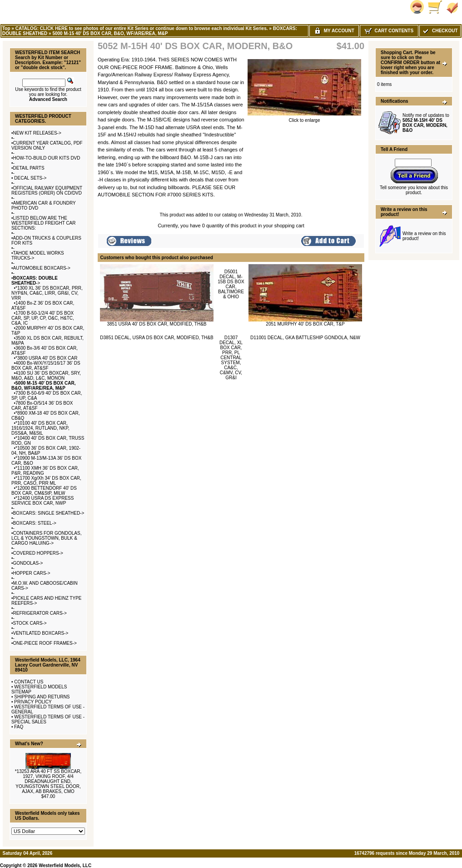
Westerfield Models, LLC (65, 865)
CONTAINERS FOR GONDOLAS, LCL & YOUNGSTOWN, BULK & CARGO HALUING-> (46, 538)
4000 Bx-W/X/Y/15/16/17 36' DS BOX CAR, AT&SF (46, 366)
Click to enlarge (304, 118)
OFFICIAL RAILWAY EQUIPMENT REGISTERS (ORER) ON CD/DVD (47, 191)
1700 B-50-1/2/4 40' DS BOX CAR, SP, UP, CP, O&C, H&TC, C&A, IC (43, 318)
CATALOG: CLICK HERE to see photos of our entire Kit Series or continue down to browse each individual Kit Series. (142, 28)
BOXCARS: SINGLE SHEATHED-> (49, 513)
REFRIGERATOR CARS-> (40, 613)
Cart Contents (389, 31)
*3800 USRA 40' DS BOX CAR (46, 358)
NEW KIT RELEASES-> (37, 133)
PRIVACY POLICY (33, 702)
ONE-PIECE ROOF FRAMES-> (45, 643)
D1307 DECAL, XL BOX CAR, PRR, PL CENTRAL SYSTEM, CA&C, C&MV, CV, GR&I (231, 358)
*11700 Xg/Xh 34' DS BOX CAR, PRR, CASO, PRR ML (46, 481)
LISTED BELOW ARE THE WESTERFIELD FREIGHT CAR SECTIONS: (44, 223)
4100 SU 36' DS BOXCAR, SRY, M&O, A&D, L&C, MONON (46, 376)
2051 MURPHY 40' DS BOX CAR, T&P (305, 324)
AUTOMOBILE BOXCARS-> (42, 268)
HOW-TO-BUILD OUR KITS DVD (47, 158)
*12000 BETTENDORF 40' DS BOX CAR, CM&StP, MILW (44, 491)
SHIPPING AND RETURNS (42, 697)
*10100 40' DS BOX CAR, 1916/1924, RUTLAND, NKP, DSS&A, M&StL (40, 428)
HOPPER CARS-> (32, 573)
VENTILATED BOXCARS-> (41, 633)
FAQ (19, 727)
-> (35, 281)
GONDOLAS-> (28, 563)
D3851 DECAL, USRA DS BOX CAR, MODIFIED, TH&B (156, 338)
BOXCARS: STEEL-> (35, 523)
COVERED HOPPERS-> (38, 553)
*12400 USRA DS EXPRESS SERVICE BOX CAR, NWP (42, 501)
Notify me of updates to (426, 123)
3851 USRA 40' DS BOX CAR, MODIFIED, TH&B (156, 324)
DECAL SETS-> (30, 178)
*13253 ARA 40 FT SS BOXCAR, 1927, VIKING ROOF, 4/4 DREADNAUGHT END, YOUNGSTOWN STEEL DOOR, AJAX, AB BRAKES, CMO (48, 781)
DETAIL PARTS (29, 168)
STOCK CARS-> (30, 623)
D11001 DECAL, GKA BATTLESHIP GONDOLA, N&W (305, 338)
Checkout (440, 31)
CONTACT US (29, 682)
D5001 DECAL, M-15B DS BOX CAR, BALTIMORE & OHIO (231, 284)
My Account (334, 31)
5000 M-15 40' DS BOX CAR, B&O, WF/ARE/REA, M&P (110, 33)
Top (6, 28)
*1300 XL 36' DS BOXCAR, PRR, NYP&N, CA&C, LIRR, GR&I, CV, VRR (47, 293)
